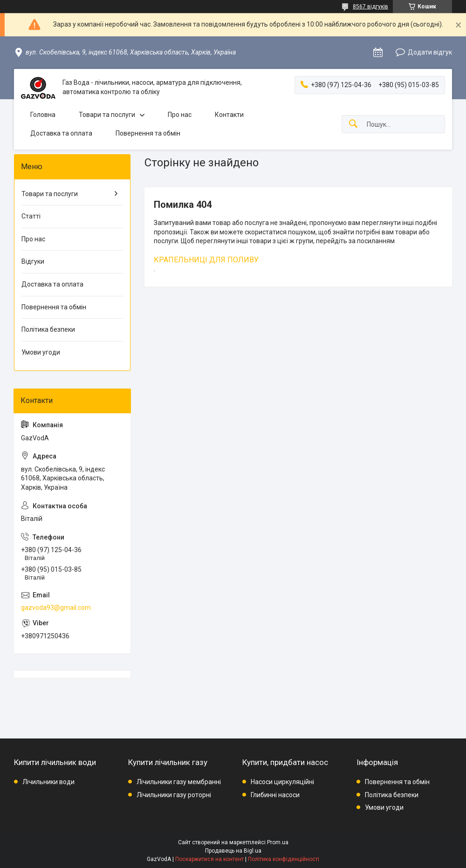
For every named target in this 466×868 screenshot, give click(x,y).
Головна (43, 115)
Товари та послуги (107, 115)
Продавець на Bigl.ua (233, 851)
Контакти (229, 115)
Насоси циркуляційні (282, 782)
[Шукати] (353, 124)
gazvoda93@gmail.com (56, 608)
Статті (31, 216)
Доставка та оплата (61, 133)
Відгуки (33, 261)
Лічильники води (48, 782)
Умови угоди (41, 352)
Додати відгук (430, 52)
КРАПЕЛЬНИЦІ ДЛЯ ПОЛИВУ (206, 260)
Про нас (180, 115)
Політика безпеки (48, 329)
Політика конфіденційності (284, 859)
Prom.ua (278, 842)
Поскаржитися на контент (209, 859)
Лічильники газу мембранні (179, 782)
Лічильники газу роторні (174, 795)
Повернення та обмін (148, 133)
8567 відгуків (370, 7)
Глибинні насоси (275, 795)
